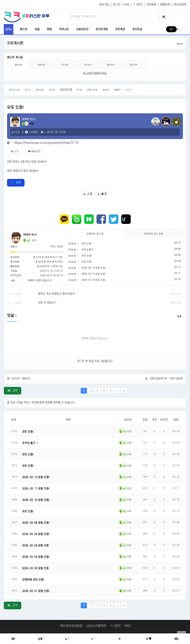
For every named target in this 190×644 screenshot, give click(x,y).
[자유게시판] (75, 244)
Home (180, 44)
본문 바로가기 (0, 0)
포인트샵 (137, 29)
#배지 (118, 90)
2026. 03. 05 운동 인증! (36, 534)
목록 (16, 183)
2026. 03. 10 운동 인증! (94, 280)
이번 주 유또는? (47, 303)
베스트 (24, 29)
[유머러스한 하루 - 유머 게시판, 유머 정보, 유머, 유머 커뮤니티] (27, 17)
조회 (145, 420)
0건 (16, 132)
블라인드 (35, 151)
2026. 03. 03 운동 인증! (36, 557)
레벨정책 (165, 5)
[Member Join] (176, 639)
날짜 (176, 420)
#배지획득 (93, 90)
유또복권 (120, 29)
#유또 (52, 90)
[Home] (13, 639)
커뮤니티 (64, 29)
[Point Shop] (121, 639)
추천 (154, 420)
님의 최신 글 (95, 234)
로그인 (117, 5)
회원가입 (104, 5)
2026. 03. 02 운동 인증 (35, 568)
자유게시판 (15, 43)
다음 (117, 391)
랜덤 (49, 29)
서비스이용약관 (96, 626)
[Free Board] (40, 639)
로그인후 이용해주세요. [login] (95, 73)
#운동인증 (66, 90)
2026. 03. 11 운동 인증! (94, 274)
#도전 (129, 90)
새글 (37, 29)
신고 (15, 151)
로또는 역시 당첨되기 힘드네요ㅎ (56, 294)
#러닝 (28, 90)
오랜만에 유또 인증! (33, 580)
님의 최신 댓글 (154, 234)
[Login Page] (149, 639)
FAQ (127, 5)
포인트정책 (180, 5)
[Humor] (67, 639)
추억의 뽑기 (87, 250)
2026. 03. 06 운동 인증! (36, 523)
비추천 (164, 420)
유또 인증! (87, 244)
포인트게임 (102, 29)
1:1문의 (138, 5)
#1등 (80, 90)
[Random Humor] (94, 639)
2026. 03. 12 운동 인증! (94, 268)
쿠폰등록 (151, 5)
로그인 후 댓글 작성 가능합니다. (95, 361)
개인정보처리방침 (71, 626)
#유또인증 (14, 90)
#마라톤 (40, 90)
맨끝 (124, 391)
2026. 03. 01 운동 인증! (36, 591)
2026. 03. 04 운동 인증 (35, 546)
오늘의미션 (82, 29)
